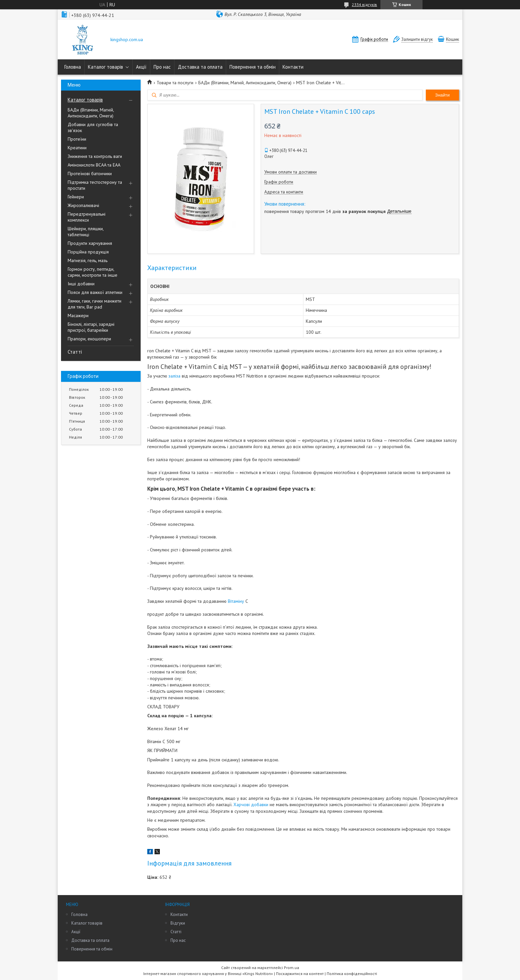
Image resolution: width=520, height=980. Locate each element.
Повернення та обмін (253, 67)
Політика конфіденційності (352, 974)
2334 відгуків (364, 4)
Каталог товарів (105, 67)
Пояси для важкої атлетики (95, 292)
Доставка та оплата (200, 67)
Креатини (77, 148)
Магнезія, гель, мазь (88, 260)
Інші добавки (81, 284)
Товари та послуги (175, 83)
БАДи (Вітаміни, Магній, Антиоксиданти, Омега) (91, 113)
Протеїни (77, 139)
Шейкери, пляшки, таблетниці (86, 232)
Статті (75, 352)
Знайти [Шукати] (442, 95)
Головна (73, 67)
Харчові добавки (251, 805)
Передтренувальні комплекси (87, 217)
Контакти (293, 67)
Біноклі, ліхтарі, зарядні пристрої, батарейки (91, 327)
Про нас (162, 67)
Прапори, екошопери (89, 339)
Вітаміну (236, 601)
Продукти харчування (90, 243)
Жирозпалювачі (83, 205)
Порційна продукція (88, 252)
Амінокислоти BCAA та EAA (94, 165)
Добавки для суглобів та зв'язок (93, 127)
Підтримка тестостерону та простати (95, 185)
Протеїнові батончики (90, 174)
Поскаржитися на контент (300, 974)
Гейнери (76, 197)
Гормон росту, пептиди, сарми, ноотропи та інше (93, 272)
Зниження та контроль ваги (95, 156)
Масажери (78, 315)
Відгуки (178, 923)
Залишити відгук (417, 39)
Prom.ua (292, 968)
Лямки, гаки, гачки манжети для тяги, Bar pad (95, 304)
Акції (141, 67)
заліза (174, 376)
